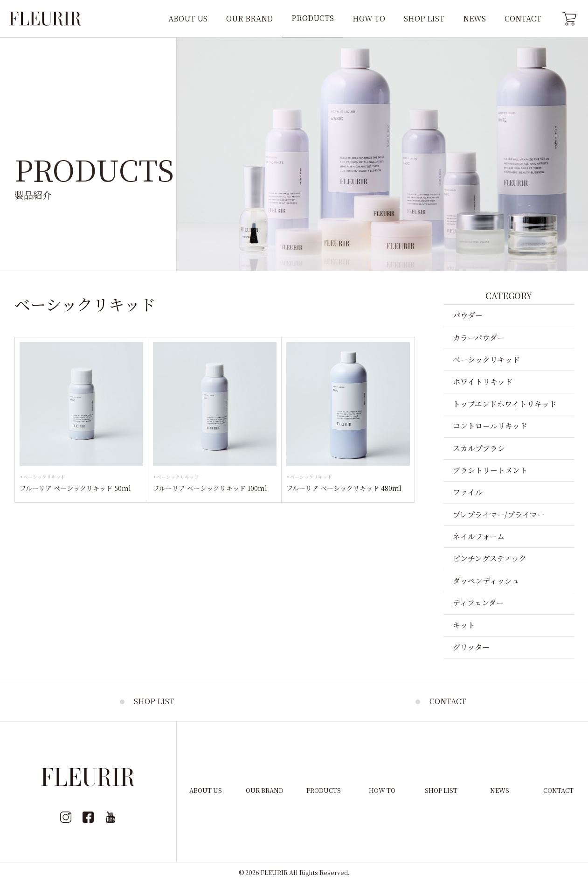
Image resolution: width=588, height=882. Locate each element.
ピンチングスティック (490, 558)
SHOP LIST (424, 18)
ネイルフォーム (479, 536)
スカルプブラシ (479, 448)
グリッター (471, 647)
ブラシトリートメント (490, 470)
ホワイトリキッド (483, 381)
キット (464, 625)
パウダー (468, 315)
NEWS (474, 18)
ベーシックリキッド (44, 477)
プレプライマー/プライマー (499, 514)
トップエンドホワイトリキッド (505, 404)
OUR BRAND (249, 18)
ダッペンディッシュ (486, 581)
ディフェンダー (478, 603)
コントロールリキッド (490, 426)
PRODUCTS (313, 18)
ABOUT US (188, 18)
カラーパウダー (479, 338)
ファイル (468, 492)
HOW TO (369, 18)
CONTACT (523, 18)
